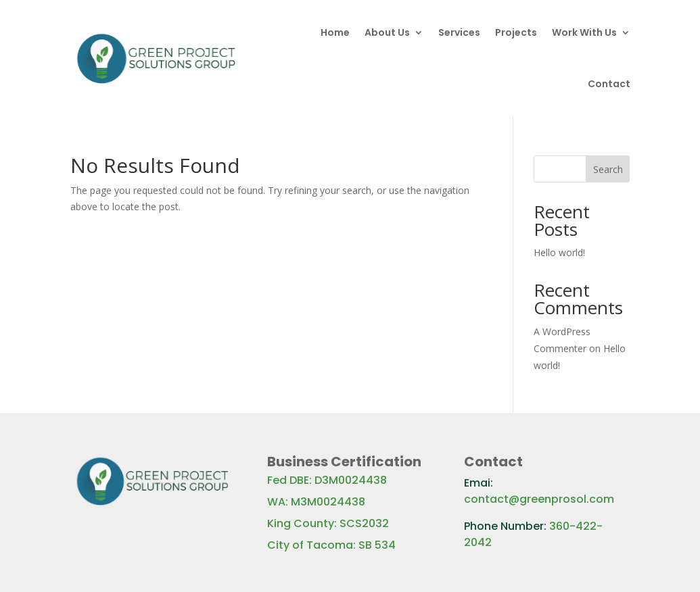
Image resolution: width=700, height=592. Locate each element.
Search (608, 169)
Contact (609, 84)
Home (335, 32)
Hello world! (559, 252)
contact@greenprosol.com (539, 499)
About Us (387, 32)
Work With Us (584, 32)
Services (459, 32)
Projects (516, 32)
